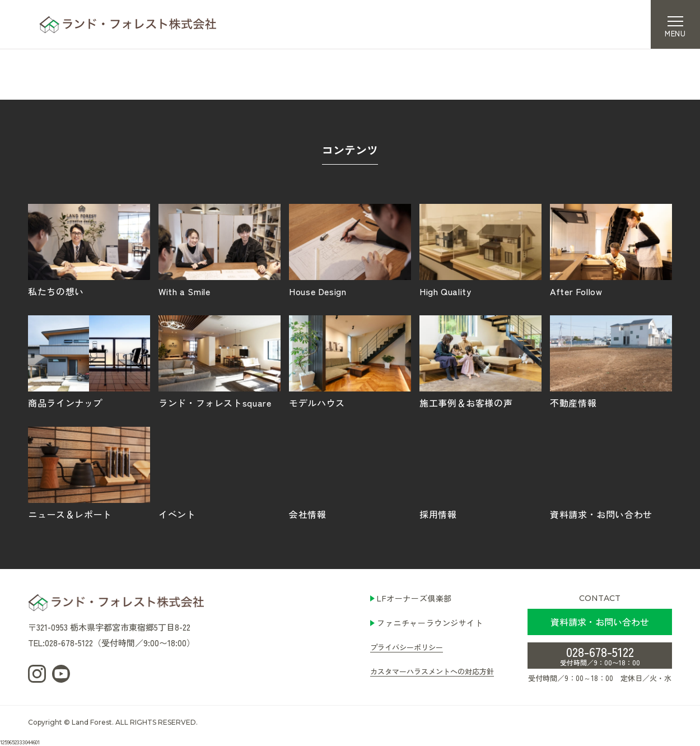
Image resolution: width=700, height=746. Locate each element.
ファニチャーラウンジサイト (430, 623)
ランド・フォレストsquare (220, 361)
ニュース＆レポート (89, 473)
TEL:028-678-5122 (60, 643)
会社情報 (350, 473)
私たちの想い (89, 250)
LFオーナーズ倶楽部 (414, 598)
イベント (220, 473)
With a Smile (220, 250)
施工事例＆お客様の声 (480, 361)
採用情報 (480, 473)
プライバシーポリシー (407, 647)
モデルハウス (350, 361)
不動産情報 (611, 361)
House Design (350, 250)
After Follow (611, 250)
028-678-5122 (600, 655)
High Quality (480, 250)
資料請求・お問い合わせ (611, 473)
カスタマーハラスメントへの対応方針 (432, 671)
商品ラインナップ (89, 361)
